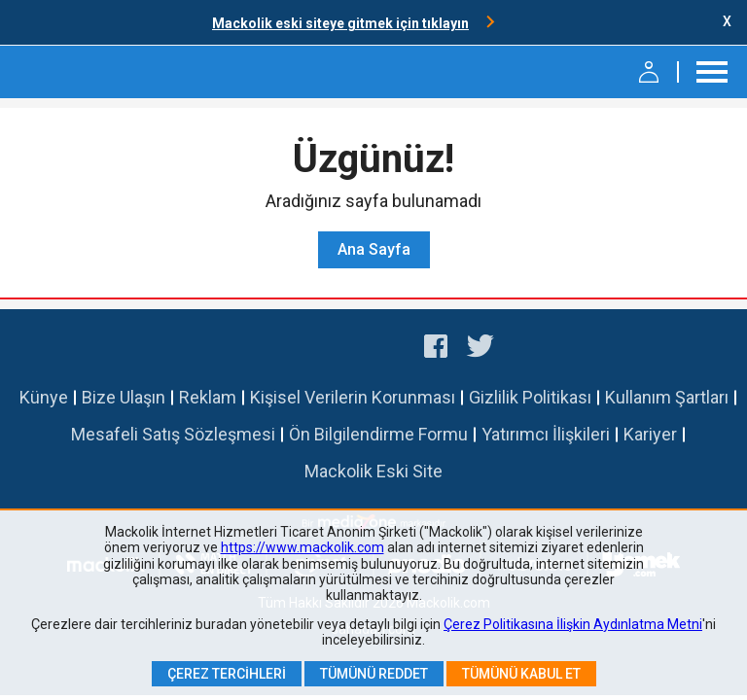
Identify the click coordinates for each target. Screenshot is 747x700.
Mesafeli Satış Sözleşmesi (173, 434)
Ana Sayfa (374, 249)
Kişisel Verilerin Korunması (353, 397)
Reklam (208, 397)
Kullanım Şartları (667, 397)
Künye (44, 397)
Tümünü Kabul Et (521, 674)
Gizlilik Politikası (530, 397)
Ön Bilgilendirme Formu (378, 434)
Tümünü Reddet (374, 674)
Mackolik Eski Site (373, 471)
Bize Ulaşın (124, 397)
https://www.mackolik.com (302, 547)
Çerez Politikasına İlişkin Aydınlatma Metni (573, 624)
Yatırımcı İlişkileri (546, 434)
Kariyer (650, 434)
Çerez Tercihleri (227, 674)
